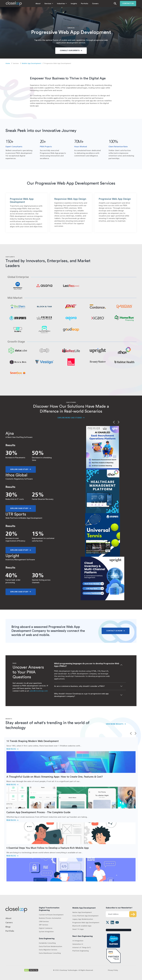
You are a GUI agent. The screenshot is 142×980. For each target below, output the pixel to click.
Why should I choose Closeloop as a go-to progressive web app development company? (81, 698)
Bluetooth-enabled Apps (82, 929)
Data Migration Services (48, 953)
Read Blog (71, 758)
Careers (89, 4)
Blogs (8, 930)
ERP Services (44, 928)
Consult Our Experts (70, 51)
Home (8, 63)
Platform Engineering (81, 954)
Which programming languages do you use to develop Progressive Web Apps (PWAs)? (87, 668)
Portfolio (79, 4)
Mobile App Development (32, 63)
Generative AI (78, 947)
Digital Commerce (46, 931)
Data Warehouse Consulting (50, 956)
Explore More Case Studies (70, 421)
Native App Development (82, 915)
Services (42, 4)
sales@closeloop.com (39, 694)
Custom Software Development (51, 918)
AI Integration (78, 944)
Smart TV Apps (78, 932)
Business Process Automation (50, 921)
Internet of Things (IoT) (82, 950)
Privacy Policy (113, 973)
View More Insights (115, 727)
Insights (68, 4)
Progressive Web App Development (86, 925)
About (32, 4)
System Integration (46, 935)
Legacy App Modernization (83, 922)
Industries (55, 4)
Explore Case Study (19, 472)
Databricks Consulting (47, 946)
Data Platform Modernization (51, 949)
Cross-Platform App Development (85, 919)
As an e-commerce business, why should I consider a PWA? (79, 689)
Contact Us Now (114, 634)
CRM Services (44, 924)
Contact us (128, 4)
